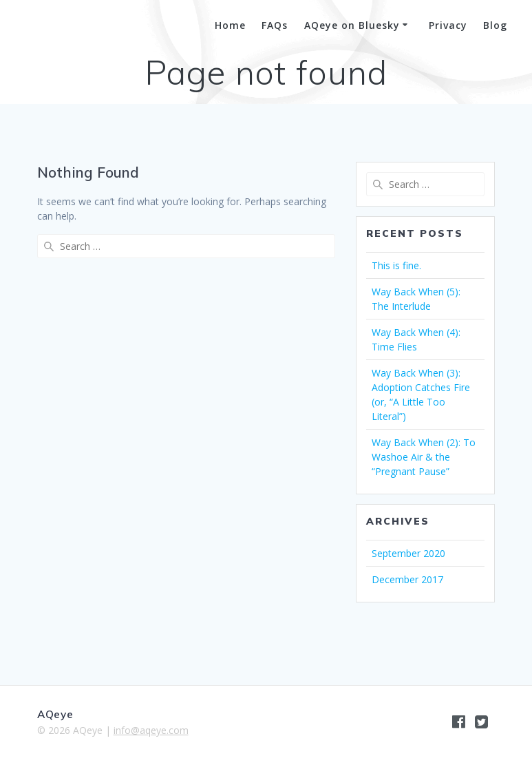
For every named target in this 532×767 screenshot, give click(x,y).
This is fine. (396, 265)
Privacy (448, 25)
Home (230, 25)
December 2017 (407, 579)
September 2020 (408, 553)
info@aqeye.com (151, 730)
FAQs (275, 25)
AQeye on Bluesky (352, 25)
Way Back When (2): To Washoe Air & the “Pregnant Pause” (424, 457)
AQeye (51, 26)
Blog (495, 25)
